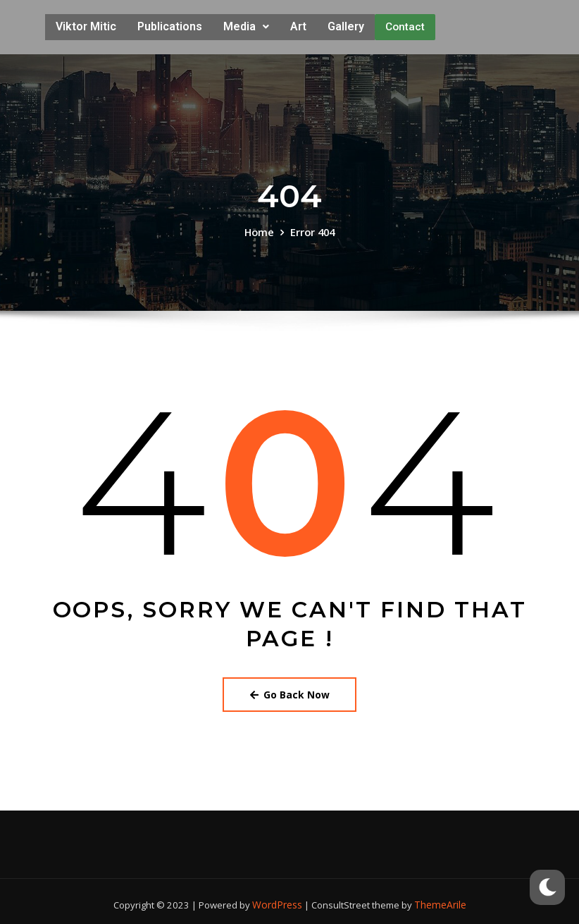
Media (246, 25)
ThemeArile (439, 899)
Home (260, 228)
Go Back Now (290, 689)
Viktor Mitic (86, 25)
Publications (170, 25)
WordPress (279, 899)
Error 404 (312, 228)
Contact (405, 25)
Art (298, 25)
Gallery (346, 25)
